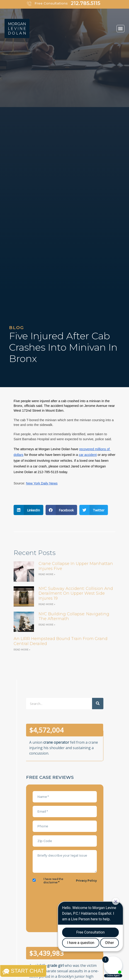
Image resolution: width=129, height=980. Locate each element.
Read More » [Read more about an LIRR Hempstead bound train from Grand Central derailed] (22, 650)
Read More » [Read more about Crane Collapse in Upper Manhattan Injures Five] (47, 574)
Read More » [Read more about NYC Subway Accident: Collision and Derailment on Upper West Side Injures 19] (47, 604)
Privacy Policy (86, 881)
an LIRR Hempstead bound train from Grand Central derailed (61, 641)
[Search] (98, 704)
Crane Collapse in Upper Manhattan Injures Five (76, 566)
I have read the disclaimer (53, 881)
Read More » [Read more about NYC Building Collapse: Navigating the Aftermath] (47, 625)
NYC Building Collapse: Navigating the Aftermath (74, 616)
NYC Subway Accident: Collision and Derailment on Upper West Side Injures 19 (76, 593)
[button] (120, 29)
